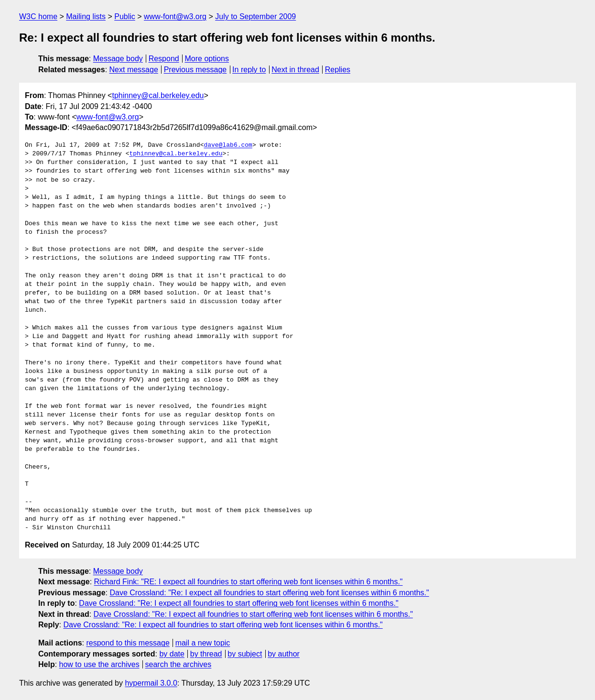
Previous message (195, 70)
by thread (206, 654)
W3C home (38, 16)
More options (207, 59)
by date (172, 654)
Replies (338, 70)
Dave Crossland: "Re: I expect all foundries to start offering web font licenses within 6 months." (269, 593)
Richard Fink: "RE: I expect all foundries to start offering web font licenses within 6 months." (249, 582)
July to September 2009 (255, 16)
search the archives (178, 664)
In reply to (249, 70)
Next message (134, 70)
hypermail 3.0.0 (151, 683)
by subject (245, 654)
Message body (118, 59)
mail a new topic (203, 643)
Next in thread (295, 70)
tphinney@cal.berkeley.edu (158, 95)
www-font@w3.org (175, 16)
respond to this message (128, 643)
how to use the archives (99, 664)
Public (125, 16)
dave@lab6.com (228, 145)
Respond (164, 59)
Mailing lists (86, 16)
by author (284, 654)
